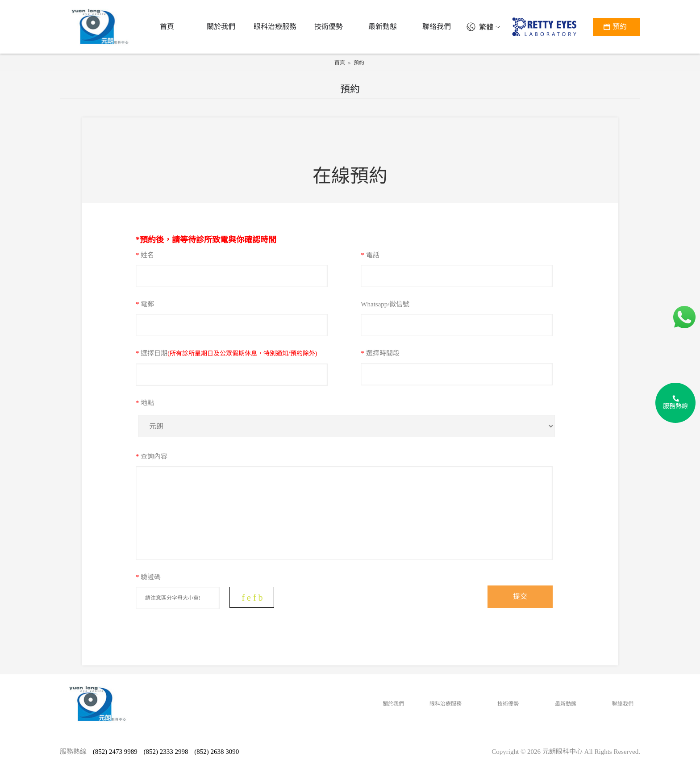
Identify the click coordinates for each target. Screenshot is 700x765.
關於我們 (393, 704)
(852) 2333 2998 (166, 752)
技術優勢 (508, 704)
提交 (520, 596)
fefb (253, 598)
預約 (359, 63)
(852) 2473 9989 (115, 752)
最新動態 (566, 704)
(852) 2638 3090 (217, 752)
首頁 (340, 63)
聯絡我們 (623, 704)
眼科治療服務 (446, 704)
